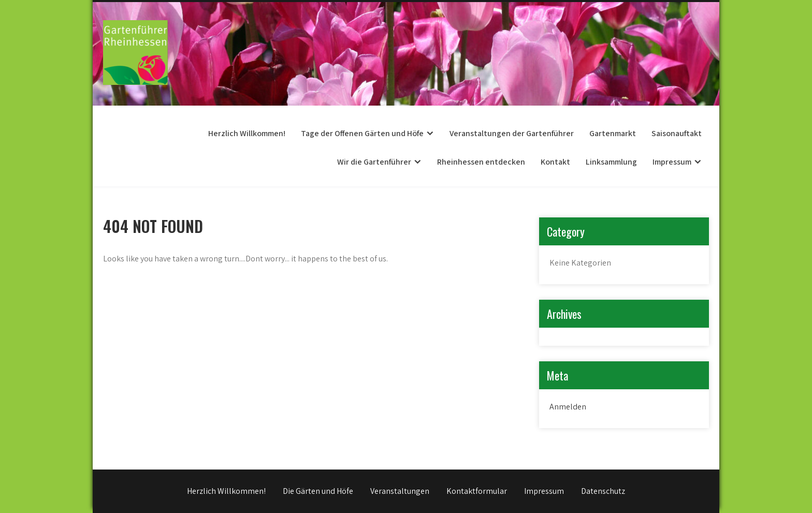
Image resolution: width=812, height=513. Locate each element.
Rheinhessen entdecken (481, 162)
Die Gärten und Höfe (318, 491)
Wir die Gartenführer (374, 162)
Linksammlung (611, 162)
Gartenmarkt (613, 133)
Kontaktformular (477, 491)
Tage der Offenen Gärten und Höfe (362, 133)
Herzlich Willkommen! (247, 133)
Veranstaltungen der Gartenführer (512, 133)
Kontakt (555, 162)
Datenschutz (603, 491)
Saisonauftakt (677, 133)
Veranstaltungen (400, 491)
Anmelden (568, 407)
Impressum (672, 162)
